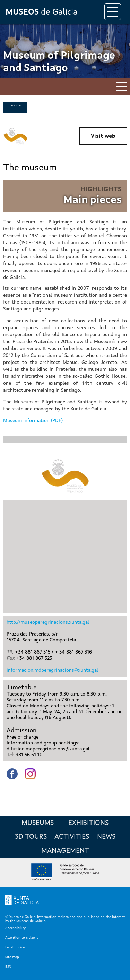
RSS (8, 967)
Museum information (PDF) (33, 421)
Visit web (103, 136)
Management (65, 851)
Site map (12, 957)
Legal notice (15, 947)
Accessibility (15, 928)
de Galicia (42, 12)
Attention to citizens (22, 938)
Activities (72, 837)
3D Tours (31, 837)
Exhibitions (88, 823)
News (106, 837)
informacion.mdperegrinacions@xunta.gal (52, 670)
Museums (38, 823)
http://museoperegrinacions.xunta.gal (48, 622)
